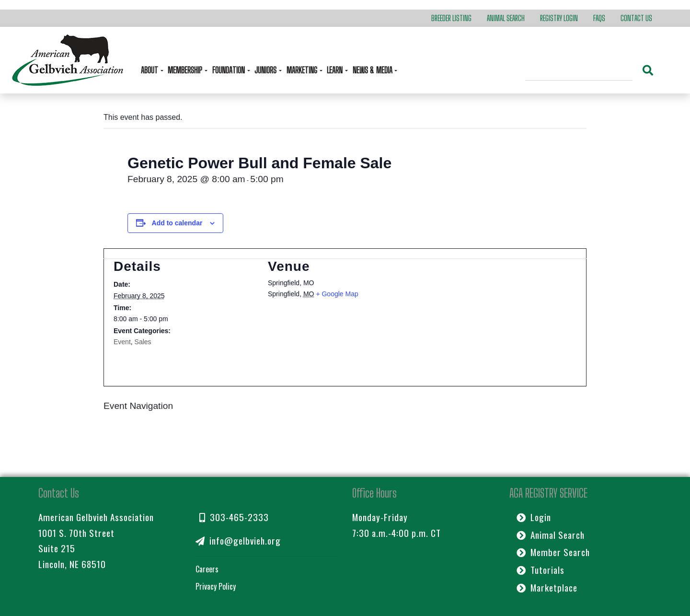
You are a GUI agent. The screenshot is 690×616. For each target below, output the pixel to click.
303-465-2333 (234, 517)
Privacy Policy (216, 586)
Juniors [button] (266, 70)
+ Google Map (337, 294)
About (150, 70)
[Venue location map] (490, 309)
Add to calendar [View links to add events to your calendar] (177, 223)
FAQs (599, 18)
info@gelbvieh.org (238, 540)
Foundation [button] (230, 70)
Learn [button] (336, 70)
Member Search (553, 552)
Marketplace (547, 587)
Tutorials (540, 570)
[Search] (579, 71)
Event (122, 342)
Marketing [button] (303, 70)
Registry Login (559, 18)
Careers (207, 569)
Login (534, 517)
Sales (143, 342)
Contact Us (636, 18)
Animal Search (506, 18)
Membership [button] (186, 70)
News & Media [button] (374, 70)
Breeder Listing (451, 18)
